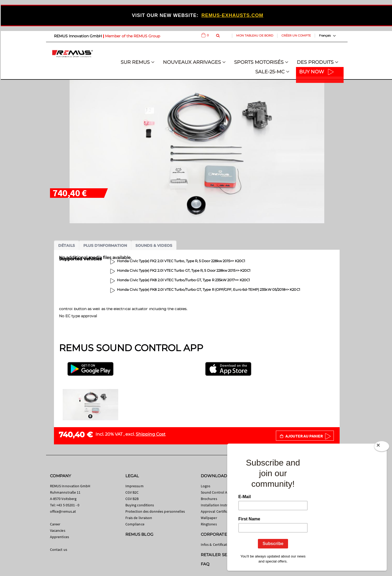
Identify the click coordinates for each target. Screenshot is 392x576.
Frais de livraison (139, 518)
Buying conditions (140, 505)
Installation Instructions (220, 505)
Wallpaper (209, 518)
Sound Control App (216, 492)
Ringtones (209, 524)
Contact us (59, 550)
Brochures (209, 499)
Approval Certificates (217, 511)
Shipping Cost (151, 434)
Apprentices (60, 537)
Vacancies (58, 530)
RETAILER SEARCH (220, 555)
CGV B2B (132, 499)
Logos (206, 486)
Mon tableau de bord (255, 35)
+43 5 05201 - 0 (68, 505)
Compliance (135, 524)
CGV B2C (132, 492)
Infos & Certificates (216, 544)
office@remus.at (63, 511)
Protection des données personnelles (155, 511)
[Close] (382, 447)
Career (55, 524)
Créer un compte (296, 35)
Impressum (135, 486)
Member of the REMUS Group (133, 36)
